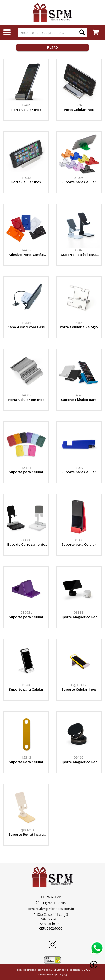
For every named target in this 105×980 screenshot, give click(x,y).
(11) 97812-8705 (51, 903)
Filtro (52, 47)
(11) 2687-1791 (51, 897)
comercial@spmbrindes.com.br (51, 909)
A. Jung (63, 975)
